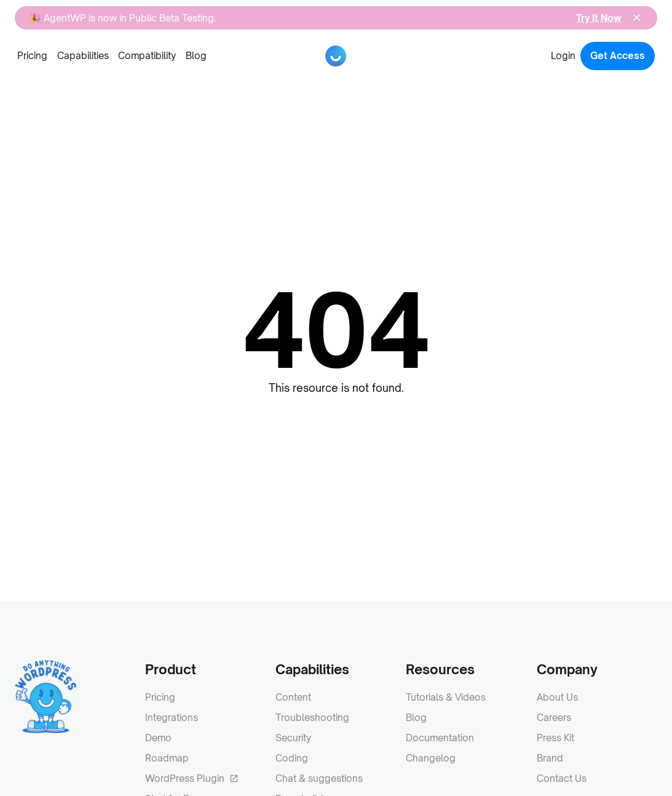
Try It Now (599, 18)
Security (293, 738)
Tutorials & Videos (446, 697)
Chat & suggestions (319, 778)
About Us (557, 697)
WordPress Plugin (192, 778)
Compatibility (147, 56)
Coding (292, 758)
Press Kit (555, 738)
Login (563, 56)
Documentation (440, 738)
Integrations (172, 718)
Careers (554, 718)
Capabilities (83, 56)
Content (293, 697)
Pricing (32, 56)
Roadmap (167, 758)
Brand (550, 758)
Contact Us (562, 778)
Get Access (618, 56)
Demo (158, 738)
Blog (196, 56)
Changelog (431, 758)
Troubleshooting (312, 718)
